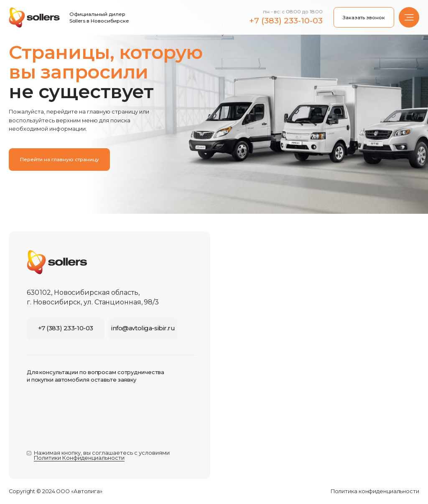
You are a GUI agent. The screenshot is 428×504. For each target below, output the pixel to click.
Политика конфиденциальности (375, 491)
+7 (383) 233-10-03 (286, 20)
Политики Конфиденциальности (79, 458)
